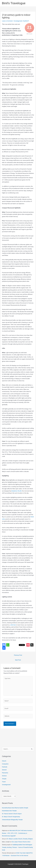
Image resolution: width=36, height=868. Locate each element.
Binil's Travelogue (14, 3)
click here (13, 625)
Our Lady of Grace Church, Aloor (21, 842)
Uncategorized (18, 21)
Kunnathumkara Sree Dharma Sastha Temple (15, 808)
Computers (5, 764)
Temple (4, 779)
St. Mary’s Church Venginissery (11, 817)
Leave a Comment (7, 21)
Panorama (5, 773)
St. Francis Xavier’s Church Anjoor (12, 814)
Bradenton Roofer (17, 491)
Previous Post (18, 655)
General (4, 770)
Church (4, 761)
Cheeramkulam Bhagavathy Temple (12, 820)
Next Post (18, 660)
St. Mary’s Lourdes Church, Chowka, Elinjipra (20, 839)
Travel (4, 782)
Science (4, 776)
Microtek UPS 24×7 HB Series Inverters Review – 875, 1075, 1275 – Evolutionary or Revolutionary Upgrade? (17, 833)
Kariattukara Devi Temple (9, 811)
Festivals (5, 767)
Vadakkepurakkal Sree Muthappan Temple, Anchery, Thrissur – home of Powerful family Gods (17, 847)
